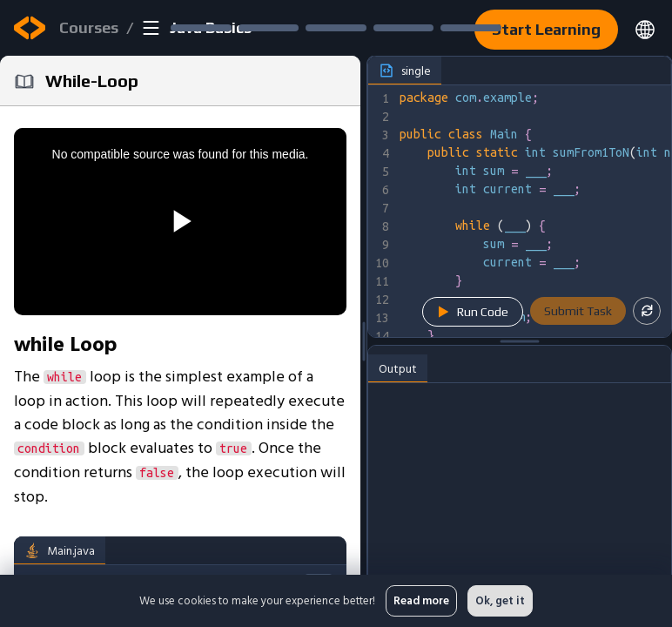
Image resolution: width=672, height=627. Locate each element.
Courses (89, 27)
